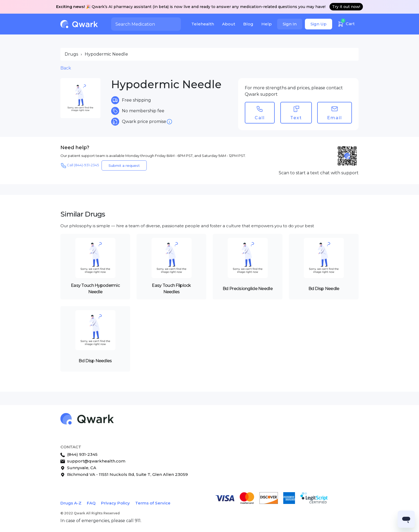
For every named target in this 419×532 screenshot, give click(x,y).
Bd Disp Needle (324, 289)
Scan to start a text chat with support (319, 173)
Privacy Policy (115, 503)
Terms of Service (153, 503)
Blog (248, 24)
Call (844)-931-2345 (80, 165)
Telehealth (203, 24)
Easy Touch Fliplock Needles (171, 289)
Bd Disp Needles (95, 361)
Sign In (290, 24)
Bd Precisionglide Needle (248, 289)
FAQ (91, 503)
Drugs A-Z (71, 503)
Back (66, 68)
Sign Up (319, 24)
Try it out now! (346, 7)
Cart (346, 23)
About (229, 24)
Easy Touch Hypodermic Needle (95, 289)
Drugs (71, 54)
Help (267, 24)
